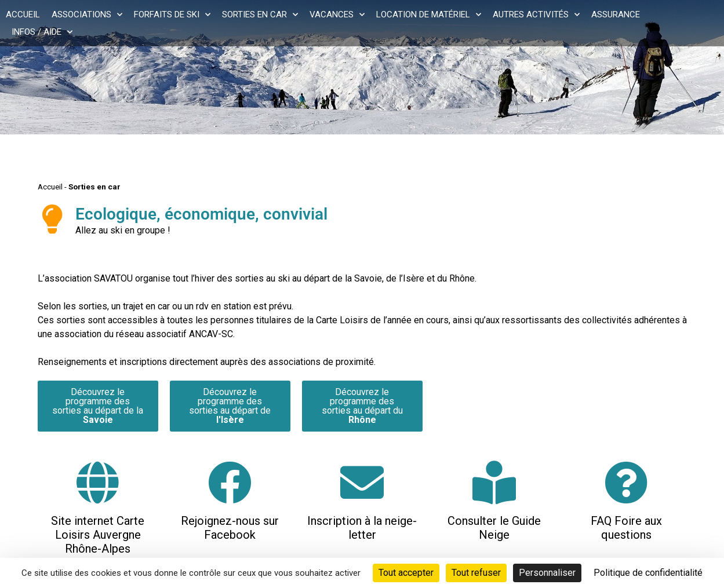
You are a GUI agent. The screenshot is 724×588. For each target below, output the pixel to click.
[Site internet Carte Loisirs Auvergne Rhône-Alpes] (98, 482)
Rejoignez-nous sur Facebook (230, 528)
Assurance (616, 14)
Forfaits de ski (172, 14)
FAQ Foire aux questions (626, 528)
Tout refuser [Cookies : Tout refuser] (476, 573)
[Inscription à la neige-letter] (362, 482)
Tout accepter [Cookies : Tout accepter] (406, 573)
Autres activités (536, 14)
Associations (87, 14)
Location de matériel (429, 14)
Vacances (337, 14)
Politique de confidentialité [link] (648, 573)
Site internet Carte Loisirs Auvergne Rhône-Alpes (98, 535)
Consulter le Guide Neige (494, 528)
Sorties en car (260, 14)
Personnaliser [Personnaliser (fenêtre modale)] (547, 573)
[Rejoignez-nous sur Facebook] (230, 482)
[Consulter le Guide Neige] (494, 482)
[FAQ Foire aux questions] (626, 482)
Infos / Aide (42, 32)
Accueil (23, 14)
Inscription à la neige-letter (362, 528)
